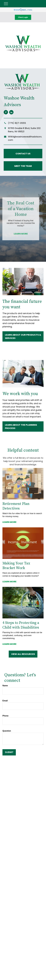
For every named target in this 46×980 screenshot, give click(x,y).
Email (5, 701)
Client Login (23, 17)
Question (7, 731)
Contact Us (23, 154)
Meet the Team (23, 166)
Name (5, 686)
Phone (5, 716)
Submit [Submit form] (9, 752)
